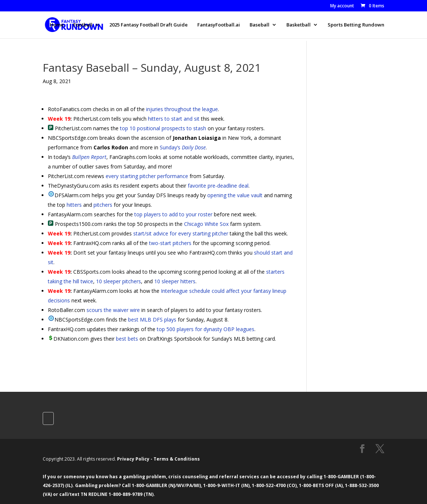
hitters (74, 205)
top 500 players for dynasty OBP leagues (206, 329)
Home (57, 25)
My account (342, 6)
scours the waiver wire (113, 310)
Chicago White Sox (206, 224)
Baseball (260, 25)
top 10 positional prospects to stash (163, 128)
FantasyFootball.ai (219, 25)
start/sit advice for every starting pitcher (181, 233)
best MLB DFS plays (152, 320)
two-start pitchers (170, 243)
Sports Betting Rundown (356, 25)
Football (83, 25)
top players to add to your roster (173, 214)
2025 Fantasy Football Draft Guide (149, 25)
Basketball (299, 25)
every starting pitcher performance (147, 176)
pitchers (103, 205)
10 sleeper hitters (175, 281)
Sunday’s (183, 147)
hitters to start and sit (174, 119)
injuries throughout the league (182, 109)
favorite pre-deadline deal (218, 186)
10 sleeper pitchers (119, 281)
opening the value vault (235, 195)
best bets (127, 339)
